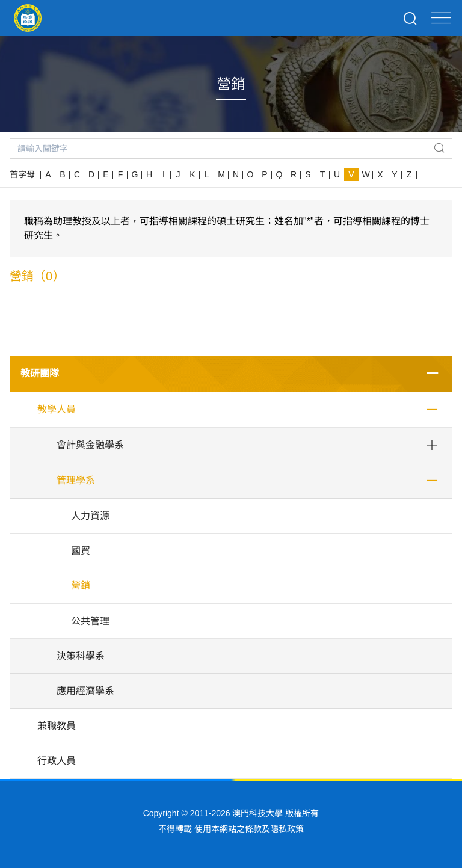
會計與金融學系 (90, 445)
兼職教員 (57, 726)
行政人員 (57, 761)
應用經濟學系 (85, 691)
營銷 (81, 586)
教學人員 (57, 409)
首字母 (22, 174)
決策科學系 (81, 656)
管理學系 (76, 480)
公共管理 (90, 621)
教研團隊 (40, 373)
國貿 (81, 551)
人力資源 (90, 516)
